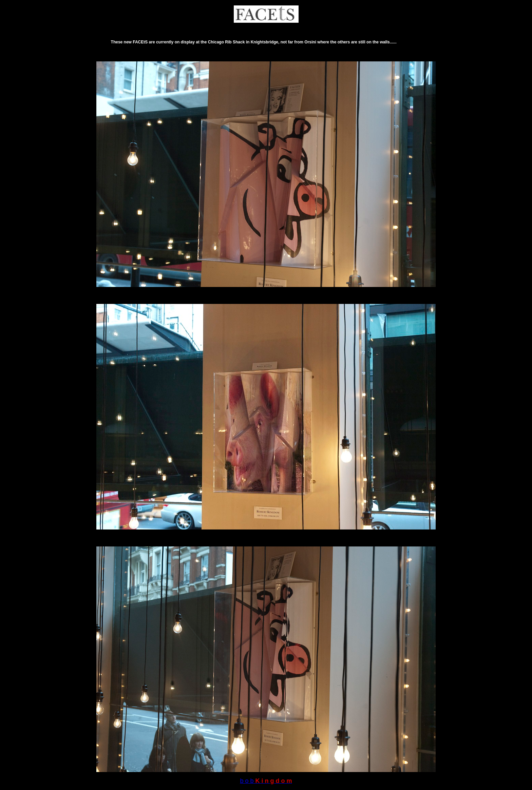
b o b (247, 781)
